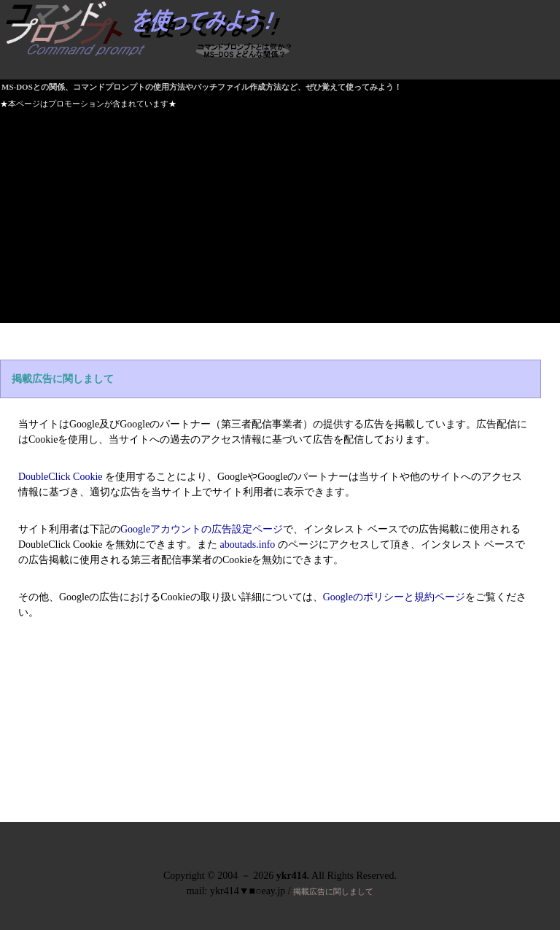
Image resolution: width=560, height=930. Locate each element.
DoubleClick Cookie (61, 477)
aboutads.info (248, 545)
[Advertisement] (280, 221)
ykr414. (293, 876)
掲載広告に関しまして (63, 379)
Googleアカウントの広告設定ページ (202, 529)
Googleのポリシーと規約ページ (394, 597)
